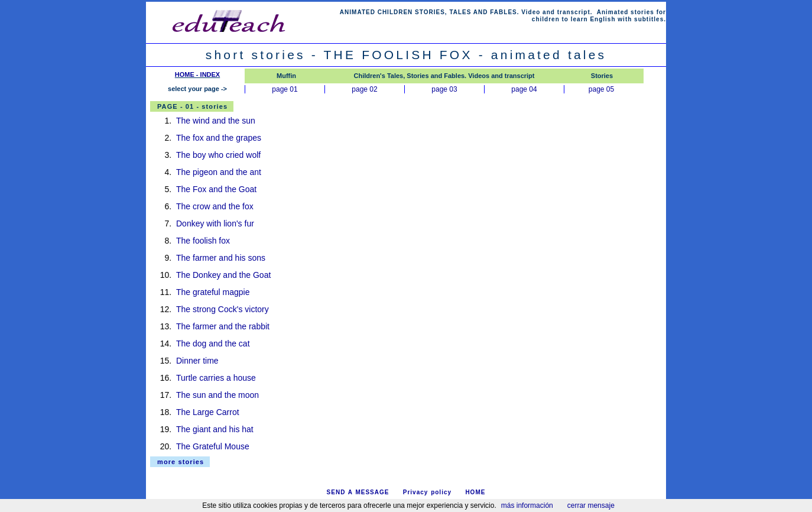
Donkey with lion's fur (215, 223)
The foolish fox (203, 241)
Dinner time (197, 361)
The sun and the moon (217, 395)
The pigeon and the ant (219, 172)
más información (527, 505)
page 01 (285, 89)
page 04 (524, 89)
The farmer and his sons (221, 258)
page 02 (364, 89)
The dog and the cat (213, 344)
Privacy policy (427, 492)
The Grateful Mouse (213, 446)
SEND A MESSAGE (358, 492)
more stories (181, 462)
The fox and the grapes (219, 138)
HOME (475, 492)
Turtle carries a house (216, 378)
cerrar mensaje (591, 505)
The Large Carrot (208, 412)
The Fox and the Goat (216, 189)
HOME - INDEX (197, 74)
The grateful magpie (213, 292)
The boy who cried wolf (218, 155)
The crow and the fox (215, 206)
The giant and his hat (215, 429)
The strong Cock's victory (223, 309)
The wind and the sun (216, 121)
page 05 (601, 89)
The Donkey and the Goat (223, 275)
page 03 (444, 89)
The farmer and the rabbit (223, 326)
